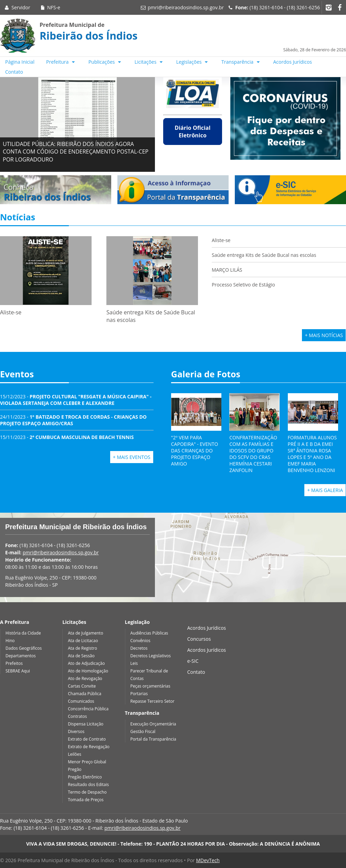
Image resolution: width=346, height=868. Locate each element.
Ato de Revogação (85, 678)
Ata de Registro (82, 648)
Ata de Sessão (81, 656)
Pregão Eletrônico (85, 777)
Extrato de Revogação (89, 747)
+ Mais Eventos (132, 457)
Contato (14, 72)
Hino (10, 641)
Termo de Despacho (87, 792)
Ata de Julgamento (85, 633)
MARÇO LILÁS (228, 270)
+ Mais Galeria (325, 490)
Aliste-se (221, 240)
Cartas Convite (82, 686)
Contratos (77, 716)
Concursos (199, 639)
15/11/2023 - (67, 437)
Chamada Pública (85, 694)
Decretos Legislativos (151, 656)
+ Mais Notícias (324, 335)
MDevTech (208, 860)
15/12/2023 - (76, 400)
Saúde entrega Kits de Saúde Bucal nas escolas (264, 255)
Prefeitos (14, 663)
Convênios (140, 641)
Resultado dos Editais (88, 785)
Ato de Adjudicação (86, 663)
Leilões (75, 754)
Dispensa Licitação (86, 724)
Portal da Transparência (153, 739)
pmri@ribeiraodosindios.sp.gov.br (186, 7)
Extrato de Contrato (87, 739)
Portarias (139, 694)
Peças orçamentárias (150, 686)
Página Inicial (20, 62)
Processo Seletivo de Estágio (243, 285)
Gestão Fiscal (143, 731)
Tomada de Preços (86, 800)
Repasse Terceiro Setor (153, 701)
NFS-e (50, 7)
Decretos (139, 648)
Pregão (75, 769)
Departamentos (21, 656)
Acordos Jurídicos (293, 62)
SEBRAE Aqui (18, 671)
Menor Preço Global (87, 762)
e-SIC (193, 661)
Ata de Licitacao (83, 641)
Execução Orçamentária (153, 724)
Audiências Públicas (149, 633)
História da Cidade (23, 633)
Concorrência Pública (88, 709)
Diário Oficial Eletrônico (192, 132)
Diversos (76, 731)
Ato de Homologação (88, 671)
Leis (134, 663)
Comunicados (81, 701)
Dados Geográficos (24, 648)
